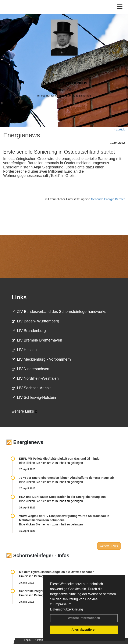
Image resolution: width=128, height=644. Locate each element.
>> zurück (118, 129)
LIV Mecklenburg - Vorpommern (41, 359)
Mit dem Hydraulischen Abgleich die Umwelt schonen (57, 572)
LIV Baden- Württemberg (35, 321)
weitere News (109, 546)
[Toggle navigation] (120, 7)
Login (27, 640)
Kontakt (39, 640)
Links (19, 297)
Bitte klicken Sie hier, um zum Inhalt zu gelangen (51, 463)
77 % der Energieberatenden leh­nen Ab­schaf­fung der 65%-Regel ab (66, 478)
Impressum (63, 604)
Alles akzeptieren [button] (84, 630)
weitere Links (24, 411)
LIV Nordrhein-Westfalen (35, 378)
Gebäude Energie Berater (108, 199)
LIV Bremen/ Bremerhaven (37, 340)
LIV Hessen (24, 350)
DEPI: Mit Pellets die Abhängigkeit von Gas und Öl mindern (63, 459)
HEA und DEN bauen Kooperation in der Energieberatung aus (62, 497)
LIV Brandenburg (29, 331)
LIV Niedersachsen (30, 369)
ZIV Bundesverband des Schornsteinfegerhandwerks (59, 312)
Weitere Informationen (84, 618)
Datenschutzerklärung (67, 609)
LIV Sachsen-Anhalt (31, 388)
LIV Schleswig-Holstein (34, 398)
